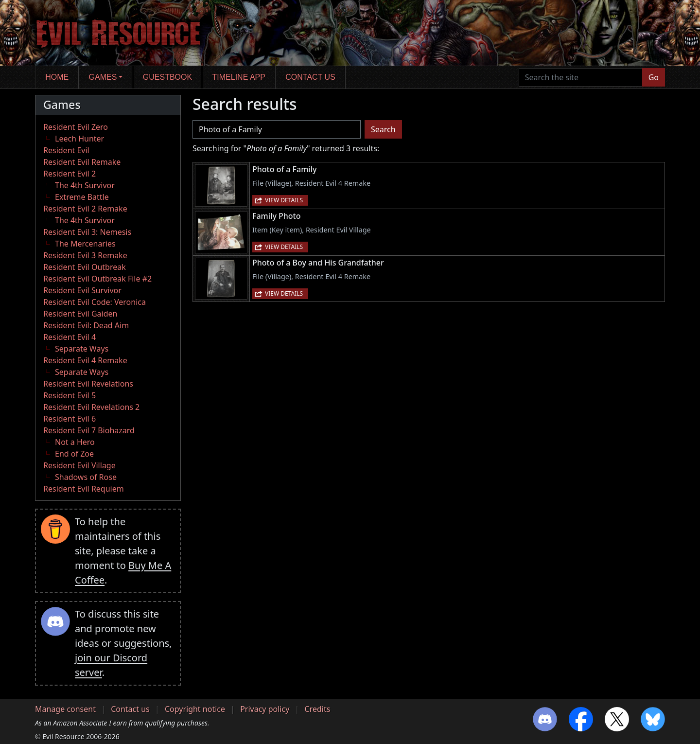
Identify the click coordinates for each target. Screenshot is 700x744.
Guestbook (167, 77)
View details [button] (284, 200)
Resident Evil (66, 150)
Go (654, 77)
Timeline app (239, 77)
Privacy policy (265, 709)
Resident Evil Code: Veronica (95, 302)
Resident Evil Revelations (88, 384)
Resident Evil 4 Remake (85, 360)
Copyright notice (195, 709)
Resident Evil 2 (70, 174)
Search (383, 129)
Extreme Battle (82, 197)
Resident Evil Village (79, 465)
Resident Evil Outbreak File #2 (97, 279)
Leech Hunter (79, 139)
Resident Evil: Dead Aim (86, 325)
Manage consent (65, 709)
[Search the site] (581, 77)
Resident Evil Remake (82, 162)
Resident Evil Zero (76, 127)
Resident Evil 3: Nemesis (87, 232)
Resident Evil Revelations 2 (91, 407)
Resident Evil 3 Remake (85, 255)
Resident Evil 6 (70, 419)
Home (57, 77)
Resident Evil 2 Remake (85, 209)
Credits (317, 709)
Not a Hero (75, 442)
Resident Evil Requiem (84, 489)
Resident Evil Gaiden (80, 314)
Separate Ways (82, 349)
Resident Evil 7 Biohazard (89, 430)
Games (103, 77)
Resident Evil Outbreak (85, 267)
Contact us (310, 77)
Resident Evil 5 (70, 395)
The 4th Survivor (85, 185)
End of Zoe (74, 454)
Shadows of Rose (86, 477)
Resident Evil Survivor (82, 290)
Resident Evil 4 (70, 337)
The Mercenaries (85, 244)
